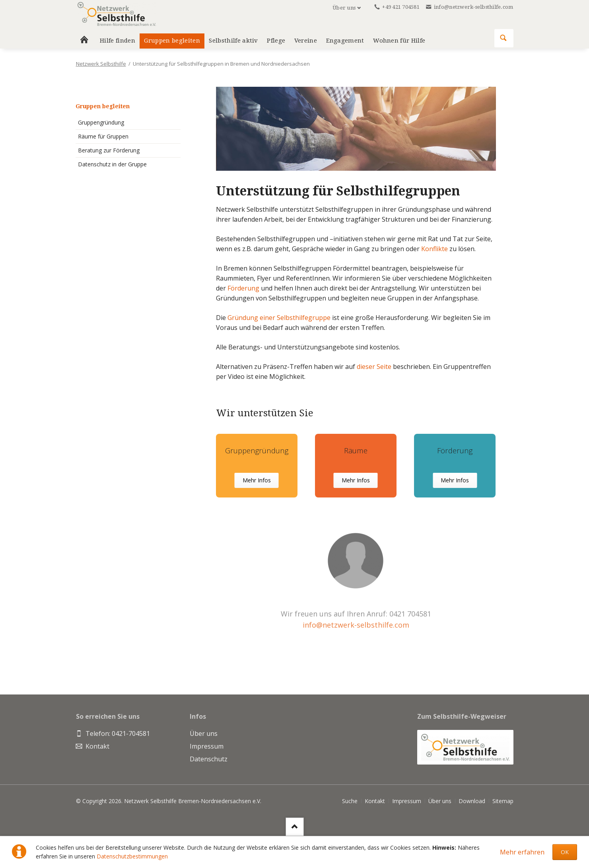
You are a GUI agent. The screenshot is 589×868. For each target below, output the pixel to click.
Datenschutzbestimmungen (132, 856)
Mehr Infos (257, 480)
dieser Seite (375, 367)
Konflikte (434, 249)
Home (84, 41)
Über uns (344, 8)
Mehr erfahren (522, 852)
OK (565, 852)
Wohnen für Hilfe (399, 41)
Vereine (306, 41)
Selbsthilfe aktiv (233, 41)
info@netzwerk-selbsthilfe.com (356, 625)
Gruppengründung (101, 122)
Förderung (243, 288)
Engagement (345, 41)
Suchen (503, 38)
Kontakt (375, 801)
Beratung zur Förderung (109, 150)
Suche (350, 801)
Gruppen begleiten (103, 106)
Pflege (276, 41)
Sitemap (503, 801)
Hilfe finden (118, 41)
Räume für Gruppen (103, 136)
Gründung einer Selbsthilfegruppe (280, 318)
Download (472, 801)
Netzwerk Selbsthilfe (101, 64)
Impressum (407, 801)
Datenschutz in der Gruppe (112, 164)
